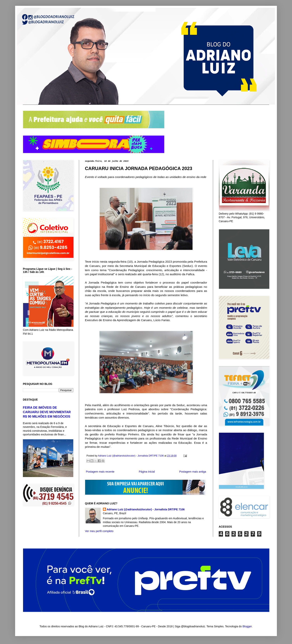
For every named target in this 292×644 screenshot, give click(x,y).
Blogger (247, 626)
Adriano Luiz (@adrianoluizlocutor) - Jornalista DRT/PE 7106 (146, 509)
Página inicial (147, 472)
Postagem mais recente (100, 472)
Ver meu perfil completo (99, 531)
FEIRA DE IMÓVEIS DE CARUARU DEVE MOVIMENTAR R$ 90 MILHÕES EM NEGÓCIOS (47, 412)
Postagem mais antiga (193, 472)
